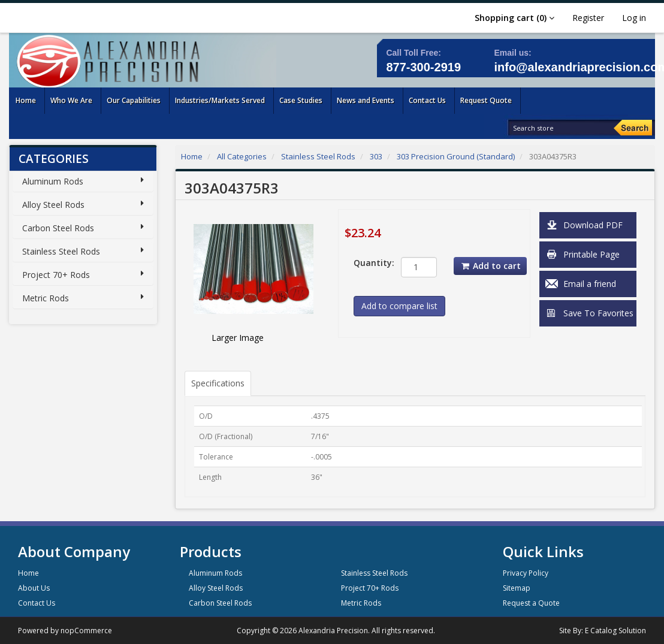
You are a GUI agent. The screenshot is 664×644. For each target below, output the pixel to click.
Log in (634, 18)
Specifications (218, 383)
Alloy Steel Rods (53, 205)
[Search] (633, 128)
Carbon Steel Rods (58, 228)
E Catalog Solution (615, 631)
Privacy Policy (526, 573)
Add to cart (490, 266)
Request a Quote (531, 603)
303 (376, 156)
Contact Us (37, 603)
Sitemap (517, 588)
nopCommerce (86, 631)
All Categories (242, 156)
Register (588, 18)
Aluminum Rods (53, 181)
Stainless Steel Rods (61, 251)
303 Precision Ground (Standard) (456, 156)
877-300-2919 (423, 67)
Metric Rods (46, 298)
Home (192, 156)
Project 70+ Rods (56, 275)
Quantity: (368, 263)
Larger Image (238, 338)
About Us (34, 588)
